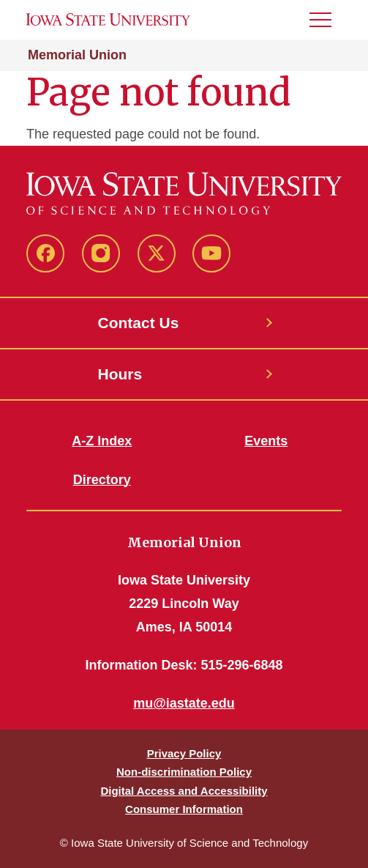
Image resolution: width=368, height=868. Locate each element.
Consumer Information (184, 809)
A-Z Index (102, 441)
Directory (102, 480)
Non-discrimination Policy (184, 772)
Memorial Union (77, 55)
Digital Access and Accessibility (184, 791)
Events (266, 441)
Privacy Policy (184, 753)
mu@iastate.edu (184, 703)
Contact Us (139, 323)
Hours (120, 374)
